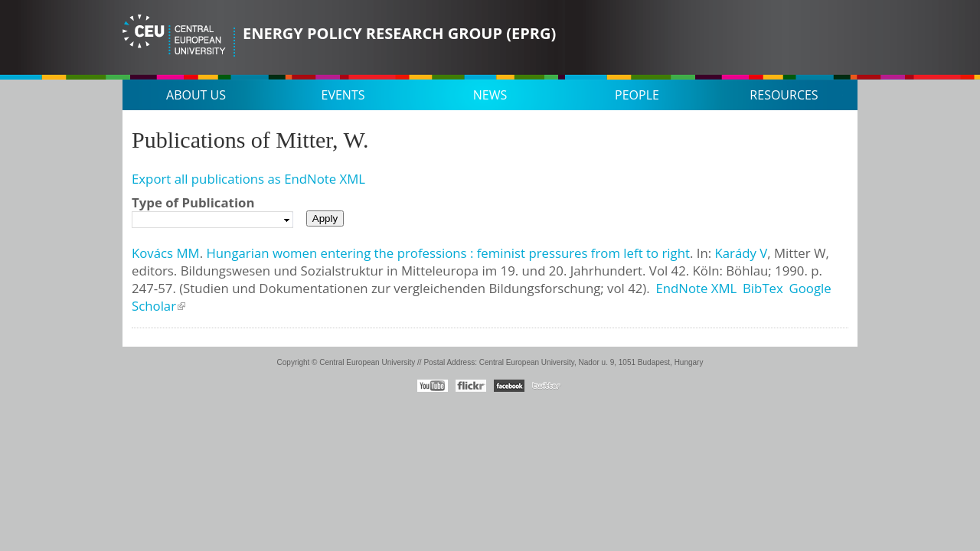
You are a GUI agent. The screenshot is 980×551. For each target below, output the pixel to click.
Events (343, 95)
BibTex (763, 288)
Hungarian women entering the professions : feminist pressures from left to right (448, 253)
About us (196, 95)
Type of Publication (193, 202)
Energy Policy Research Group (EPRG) (399, 33)
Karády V (741, 253)
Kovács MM (166, 253)
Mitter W (800, 253)
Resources (784, 95)
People (637, 95)
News (490, 95)
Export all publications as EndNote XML (248, 179)
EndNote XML (696, 288)
